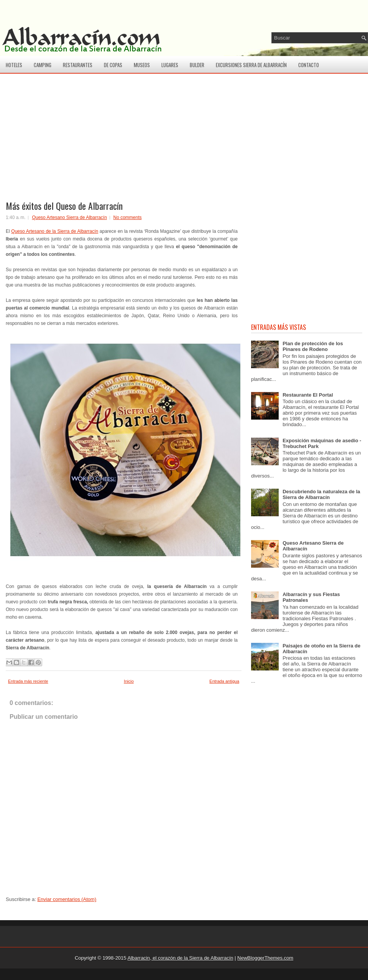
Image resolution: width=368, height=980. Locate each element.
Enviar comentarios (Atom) (67, 899)
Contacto (309, 65)
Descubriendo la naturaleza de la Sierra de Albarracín (321, 494)
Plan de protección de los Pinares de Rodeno (313, 346)
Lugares (170, 65)
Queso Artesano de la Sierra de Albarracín (55, 231)
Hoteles (14, 65)
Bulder (197, 65)
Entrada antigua (224, 681)
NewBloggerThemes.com (265, 958)
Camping (43, 65)
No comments (128, 217)
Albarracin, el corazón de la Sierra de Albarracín (180, 958)
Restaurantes (78, 65)
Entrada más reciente (28, 681)
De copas (113, 65)
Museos (142, 65)
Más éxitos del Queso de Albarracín (64, 206)
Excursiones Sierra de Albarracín (251, 65)
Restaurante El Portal (308, 395)
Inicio (129, 681)
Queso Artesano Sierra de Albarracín (69, 217)
